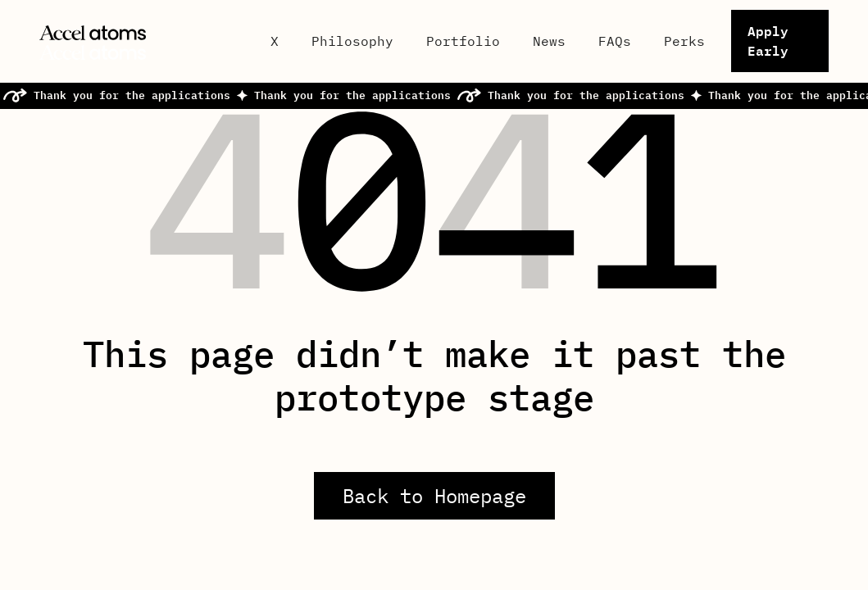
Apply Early (768, 41)
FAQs (615, 41)
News (549, 41)
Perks (684, 41)
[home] (142, 41)
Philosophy (352, 41)
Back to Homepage (434, 496)
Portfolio (463, 41)
